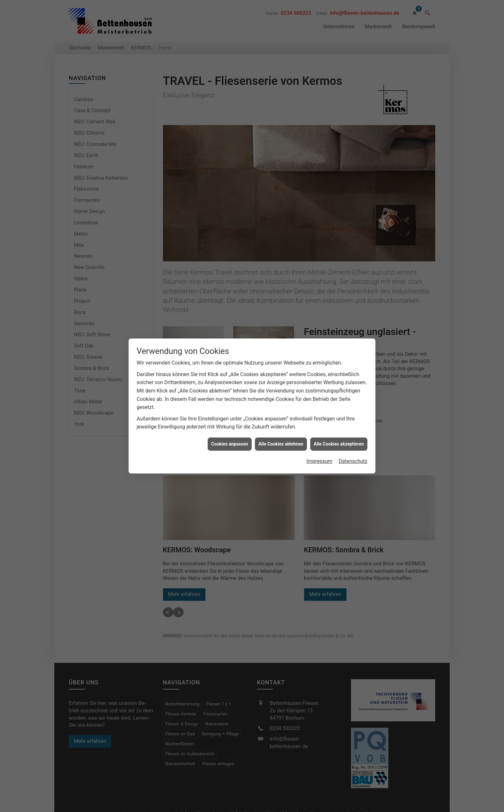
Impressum (319, 461)
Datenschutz (353, 461)
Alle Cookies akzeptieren (339, 444)
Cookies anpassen (230, 444)
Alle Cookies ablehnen (281, 444)
